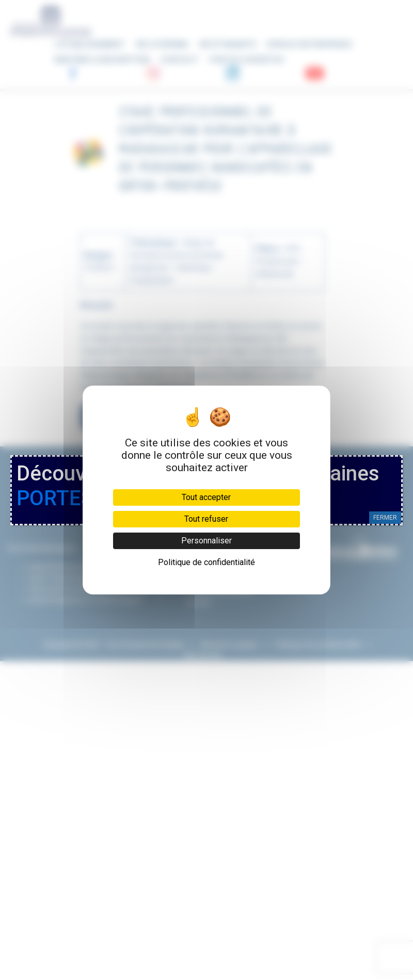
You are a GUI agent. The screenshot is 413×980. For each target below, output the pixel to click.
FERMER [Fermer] (385, 518)
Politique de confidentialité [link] (206, 562)
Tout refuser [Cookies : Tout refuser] (206, 519)
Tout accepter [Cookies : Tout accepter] (206, 497)
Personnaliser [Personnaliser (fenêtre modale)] (206, 541)
